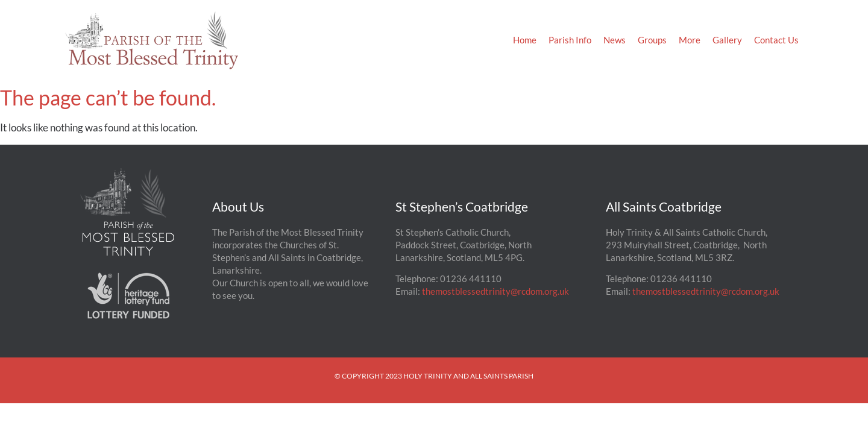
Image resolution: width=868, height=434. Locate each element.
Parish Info (570, 40)
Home (525, 40)
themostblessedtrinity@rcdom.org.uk (495, 291)
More (690, 40)
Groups (652, 40)
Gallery (727, 40)
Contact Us (776, 40)
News (615, 40)
